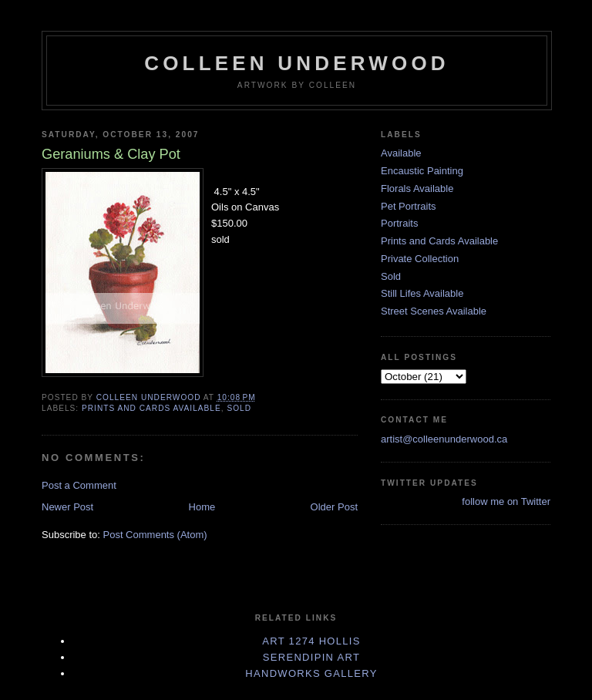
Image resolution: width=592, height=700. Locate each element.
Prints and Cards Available (151, 408)
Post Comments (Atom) (155, 535)
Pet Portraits (409, 206)
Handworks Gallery (311, 673)
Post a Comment (79, 485)
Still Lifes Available (422, 293)
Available (401, 153)
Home (202, 507)
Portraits (399, 223)
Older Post (334, 507)
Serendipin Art (311, 657)
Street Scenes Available (434, 311)
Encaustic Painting (422, 171)
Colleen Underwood (297, 63)
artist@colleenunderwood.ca (444, 439)
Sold (239, 408)
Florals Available (417, 188)
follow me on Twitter (506, 501)
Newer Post (67, 507)
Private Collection (420, 259)
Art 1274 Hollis (311, 641)
